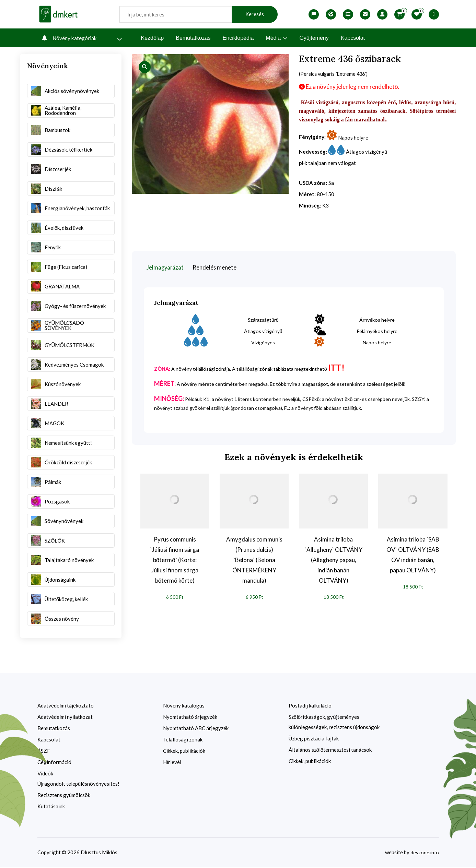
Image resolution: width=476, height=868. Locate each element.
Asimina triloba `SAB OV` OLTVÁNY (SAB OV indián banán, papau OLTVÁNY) (413, 555)
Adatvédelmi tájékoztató (66, 706)
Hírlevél (172, 763)
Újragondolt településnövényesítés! (78, 784)
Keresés (255, 14)
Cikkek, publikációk (184, 751)
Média (276, 38)
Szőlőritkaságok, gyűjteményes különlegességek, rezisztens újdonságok (334, 723)
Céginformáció (54, 763)
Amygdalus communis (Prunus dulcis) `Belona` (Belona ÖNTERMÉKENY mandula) (254, 560)
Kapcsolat (353, 38)
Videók (45, 774)
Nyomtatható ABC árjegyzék (196, 729)
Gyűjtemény (314, 38)
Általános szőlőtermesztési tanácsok (330, 750)
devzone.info (424, 853)
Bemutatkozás (193, 38)
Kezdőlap (153, 38)
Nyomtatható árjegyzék (190, 717)
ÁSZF (44, 751)
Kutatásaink (51, 807)
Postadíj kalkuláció (310, 706)
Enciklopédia (238, 38)
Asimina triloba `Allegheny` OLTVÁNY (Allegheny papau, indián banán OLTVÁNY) (334, 560)
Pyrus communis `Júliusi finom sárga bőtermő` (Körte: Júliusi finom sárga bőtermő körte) (175, 560)
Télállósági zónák (183, 740)
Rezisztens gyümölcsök (64, 796)
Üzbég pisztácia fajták (314, 739)
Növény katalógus (184, 706)
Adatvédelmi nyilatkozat (65, 717)
